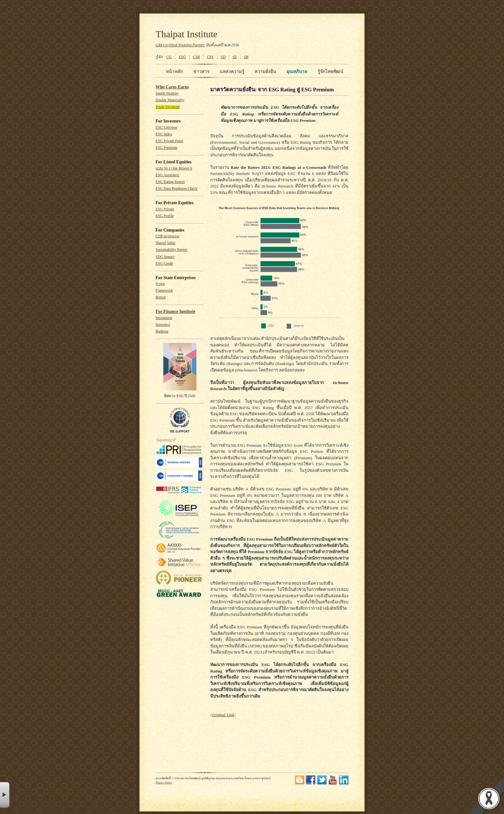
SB (246, 57)
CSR (196, 57)
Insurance (163, 325)
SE (235, 57)
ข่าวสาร (201, 71)
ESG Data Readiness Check (176, 189)
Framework (164, 291)
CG (169, 57)
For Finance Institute (175, 311)
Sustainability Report (171, 250)
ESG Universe (166, 128)
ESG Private (165, 209)
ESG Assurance (167, 175)
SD (223, 57)
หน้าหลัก (174, 71)
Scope (160, 284)
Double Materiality (170, 100)
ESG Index (164, 134)
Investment (164, 318)
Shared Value (166, 243)
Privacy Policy (164, 782)
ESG (182, 57)
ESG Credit (164, 264)
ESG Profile (165, 216)
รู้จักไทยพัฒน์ (330, 71)
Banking (162, 331)
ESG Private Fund (169, 141)
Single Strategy (167, 93)
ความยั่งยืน (265, 71)
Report (161, 297)
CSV (210, 57)
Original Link (223, 715)
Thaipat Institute (187, 34)
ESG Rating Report (170, 182)
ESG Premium (166, 148)
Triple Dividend (168, 107)
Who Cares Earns (172, 87)
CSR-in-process (167, 236)
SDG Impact (165, 257)
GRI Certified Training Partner (180, 45)
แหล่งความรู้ (232, 71)
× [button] (5, 795)
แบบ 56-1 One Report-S (174, 168)
